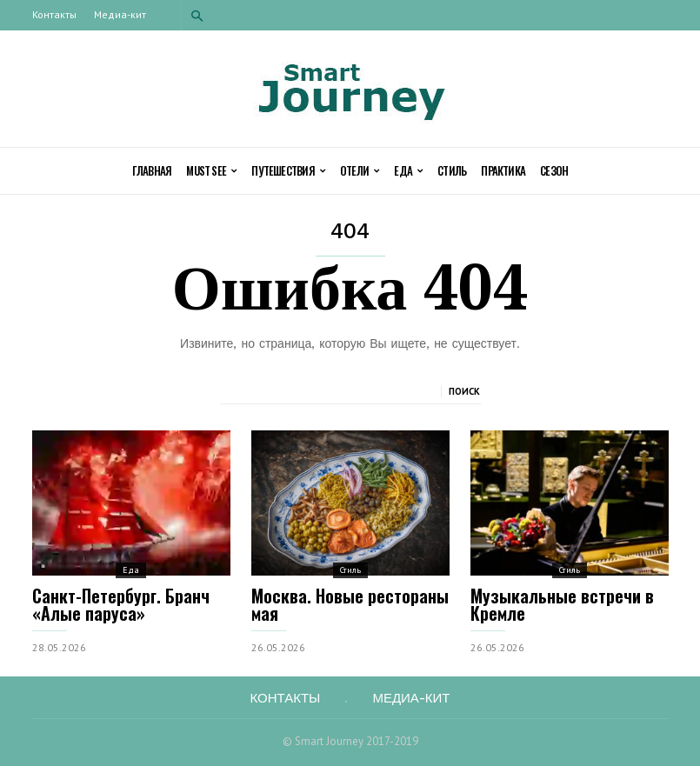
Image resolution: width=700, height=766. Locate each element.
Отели (360, 171)
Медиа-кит (120, 14)
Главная (152, 170)
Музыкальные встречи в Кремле (562, 604)
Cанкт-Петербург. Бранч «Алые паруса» (121, 604)
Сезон (554, 170)
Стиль (452, 170)
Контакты (54, 14)
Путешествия (288, 171)
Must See (211, 171)
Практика (503, 170)
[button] (197, 16)
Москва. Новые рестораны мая (350, 604)
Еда (408, 171)
